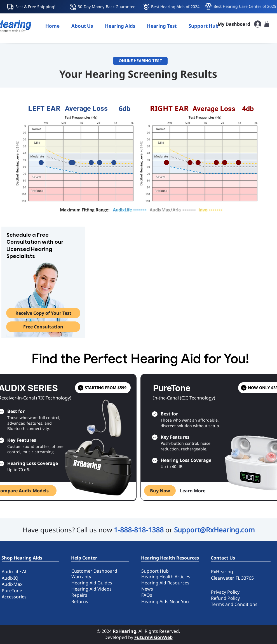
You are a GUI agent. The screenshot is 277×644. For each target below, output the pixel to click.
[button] (120, 26)
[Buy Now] (160, 491)
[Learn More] (193, 491)
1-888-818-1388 (139, 530)
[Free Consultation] (43, 327)
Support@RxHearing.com (214, 530)
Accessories (14, 597)
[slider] (41, 163)
